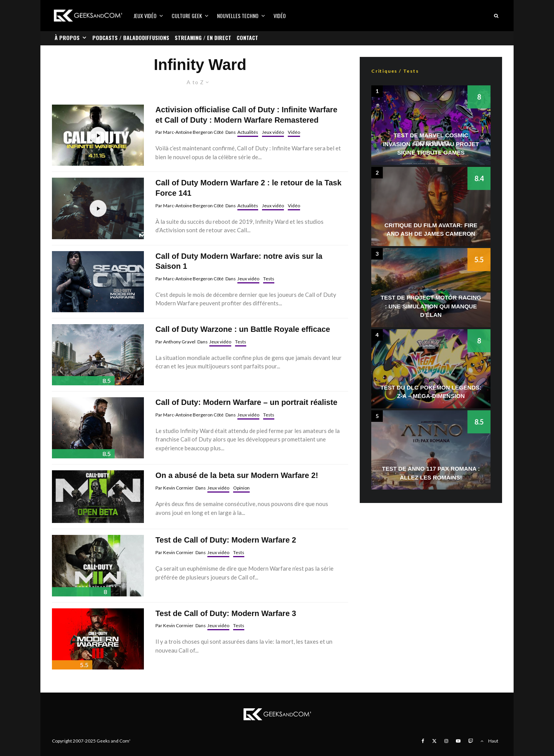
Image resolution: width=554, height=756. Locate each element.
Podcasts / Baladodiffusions (131, 37)
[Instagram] (446, 741)
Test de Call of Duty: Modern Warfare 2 (226, 540)
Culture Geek (187, 16)
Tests (269, 279)
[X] (434, 741)
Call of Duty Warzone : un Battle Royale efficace (243, 329)
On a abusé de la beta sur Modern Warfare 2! (237, 475)
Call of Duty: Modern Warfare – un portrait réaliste (246, 402)
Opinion (241, 488)
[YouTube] (458, 741)
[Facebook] (423, 741)
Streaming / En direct (203, 37)
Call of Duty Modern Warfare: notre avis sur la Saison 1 (239, 261)
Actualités (248, 132)
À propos (67, 37)
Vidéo (280, 16)
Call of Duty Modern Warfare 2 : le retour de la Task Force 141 (248, 188)
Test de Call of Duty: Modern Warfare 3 (226, 613)
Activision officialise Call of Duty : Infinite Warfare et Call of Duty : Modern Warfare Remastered (246, 115)
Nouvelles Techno (238, 16)
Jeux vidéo (145, 16)
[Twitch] (471, 741)
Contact (247, 37)
